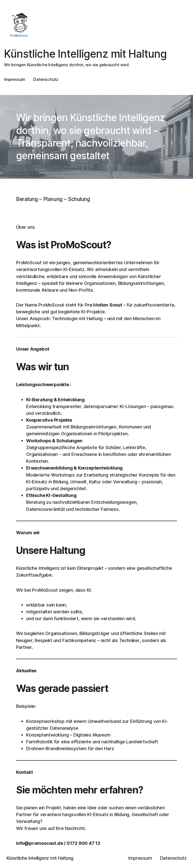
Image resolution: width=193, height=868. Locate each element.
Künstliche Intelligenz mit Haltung (85, 54)
